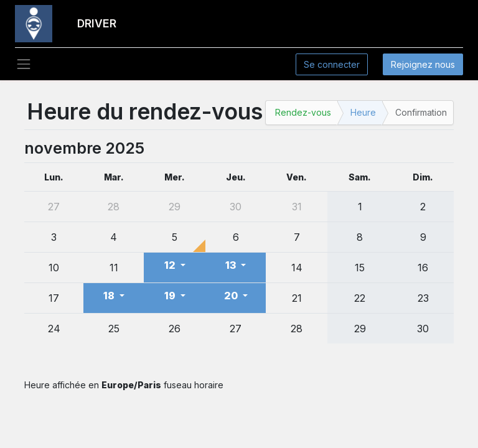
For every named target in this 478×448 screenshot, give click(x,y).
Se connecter (332, 64)
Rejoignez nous (423, 64)
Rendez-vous (303, 112)
